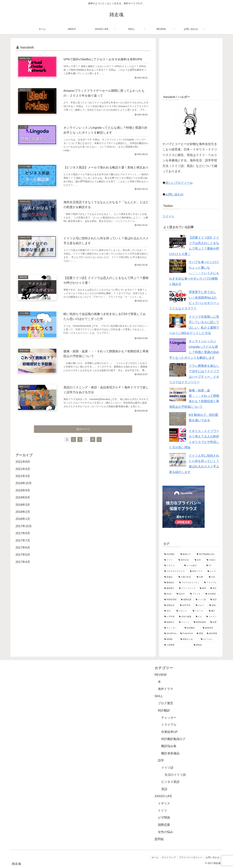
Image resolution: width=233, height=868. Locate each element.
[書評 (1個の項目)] (213, 611)
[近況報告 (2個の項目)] (211, 594)
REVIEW (160, 675)
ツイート (169, 216)
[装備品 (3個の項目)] (170, 577)
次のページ (83, 434)
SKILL (159, 696)
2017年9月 (23, 539)
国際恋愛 (164, 825)
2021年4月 (23, 474)
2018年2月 (23, 517)
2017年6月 (23, 553)
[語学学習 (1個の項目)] (186, 605)
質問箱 (159, 839)
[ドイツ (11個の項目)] (170, 560)
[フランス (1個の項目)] (199, 611)
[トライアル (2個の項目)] (211, 583)
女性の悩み (165, 832)
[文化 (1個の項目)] (169, 611)
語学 (161, 760)
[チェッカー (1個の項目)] (173, 628)
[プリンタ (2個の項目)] (196, 594)
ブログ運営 (165, 703)
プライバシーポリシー (190, 857)
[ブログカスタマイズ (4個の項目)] (175, 571)
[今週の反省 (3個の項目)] (186, 577)
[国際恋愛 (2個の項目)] (186, 600)
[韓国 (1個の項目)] (213, 605)
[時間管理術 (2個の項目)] (171, 600)
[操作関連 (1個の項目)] (212, 634)
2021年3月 (23, 481)
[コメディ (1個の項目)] (212, 617)
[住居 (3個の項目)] (213, 577)
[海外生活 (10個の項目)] (185, 560)
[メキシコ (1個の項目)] (183, 611)
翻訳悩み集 (169, 746)
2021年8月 (23, 467)
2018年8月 (23, 503)
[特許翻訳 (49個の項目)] (171, 554)
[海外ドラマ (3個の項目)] (197, 571)
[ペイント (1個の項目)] (184, 622)
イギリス (164, 803)
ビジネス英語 (170, 782)
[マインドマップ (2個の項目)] (187, 588)
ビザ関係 (164, 818)
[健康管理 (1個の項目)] (210, 628)
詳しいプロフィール (179, 183)
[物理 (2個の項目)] (203, 588)
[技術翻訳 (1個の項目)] (192, 628)
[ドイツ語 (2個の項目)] (201, 600)
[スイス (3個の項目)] (212, 571)
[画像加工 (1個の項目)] (170, 622)
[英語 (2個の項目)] (214, 600)
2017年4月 (23, 567)
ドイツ (162, 810)
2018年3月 (23, 510)
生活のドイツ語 (175, 775)
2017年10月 (24, 531)
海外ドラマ (165, 689)
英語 (164, 789)
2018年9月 (23, 496)
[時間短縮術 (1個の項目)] (200, 622)
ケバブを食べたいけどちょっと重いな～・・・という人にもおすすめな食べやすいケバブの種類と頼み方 (194, 273)
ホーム (153, 857)
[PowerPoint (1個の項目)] (187, 634)
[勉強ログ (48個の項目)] (187, 554)
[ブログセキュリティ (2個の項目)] (190, 583)
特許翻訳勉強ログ (173, 739)
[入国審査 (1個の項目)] (177, 645)
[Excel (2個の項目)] (169, 594)
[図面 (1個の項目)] (200, 634)
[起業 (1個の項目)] (214, 622)
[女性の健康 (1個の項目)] (185, 617)
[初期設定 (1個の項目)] (170, 605)
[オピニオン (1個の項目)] (209, 639)
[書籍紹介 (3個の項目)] (170, 583)
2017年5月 (23, 560)
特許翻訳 (164, 710)
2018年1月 (23, 524)
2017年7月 (23, 546)
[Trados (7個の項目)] (212, 560)
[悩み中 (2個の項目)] (182, 594)
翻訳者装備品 (170, 753)
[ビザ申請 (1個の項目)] (170, 617)
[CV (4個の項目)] (212, 566)
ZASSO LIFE (163, 796)
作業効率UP (169, 732)
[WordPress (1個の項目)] (170, 634)
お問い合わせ (175, 194)
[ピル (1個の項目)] (199, 617)
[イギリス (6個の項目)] (172, 566)
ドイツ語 (167, 768)
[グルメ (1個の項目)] (201, 605)
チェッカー (169, 718)
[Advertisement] (191, 65)
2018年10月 (24, 489)
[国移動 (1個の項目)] (171, 639)
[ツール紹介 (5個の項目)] (193, 566)
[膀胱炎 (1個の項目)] (205, 645)
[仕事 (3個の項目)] (201, 577)
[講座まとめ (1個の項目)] (189, 639)
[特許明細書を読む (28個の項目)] (207, 554)
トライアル (169, 725)
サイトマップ (167, 857)
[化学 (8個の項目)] (199, 560)
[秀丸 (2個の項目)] (214, 588)
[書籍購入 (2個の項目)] (170, 588)
